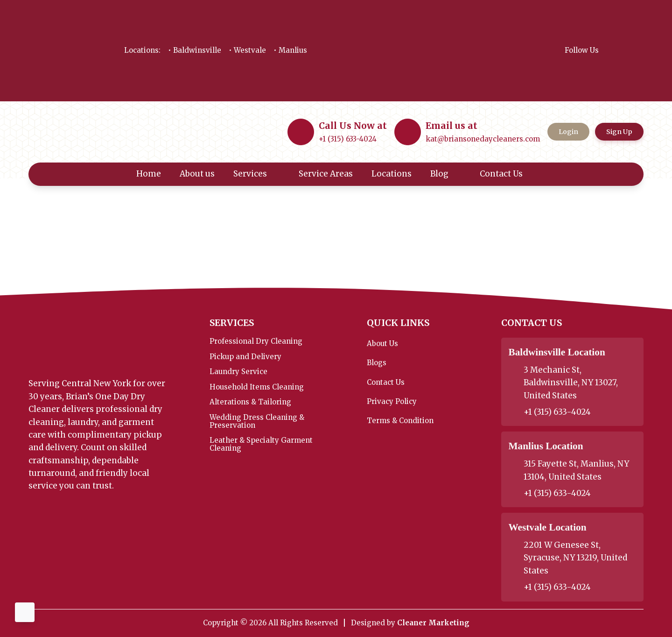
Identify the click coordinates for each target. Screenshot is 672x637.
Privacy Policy (392, 401)
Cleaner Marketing (433, 623)
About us (197, 174)
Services (257, 174)
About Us (382, 343)
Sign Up (619, 132)
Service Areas (326, 174)
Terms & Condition (400, 421)
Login (568, 132)
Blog (446, 174)
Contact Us (508, 174)
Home (149, 174)
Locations (392, 174)
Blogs (377, 363)
